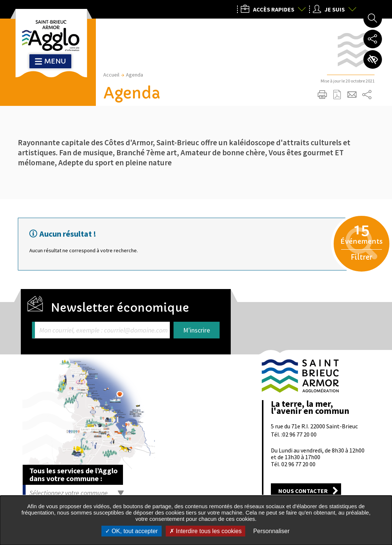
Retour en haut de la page (376, 339)
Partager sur (367, 95)
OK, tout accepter (132, 531)
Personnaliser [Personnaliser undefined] (271, 531)
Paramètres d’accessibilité (373, 59)
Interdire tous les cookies (205, 531)
